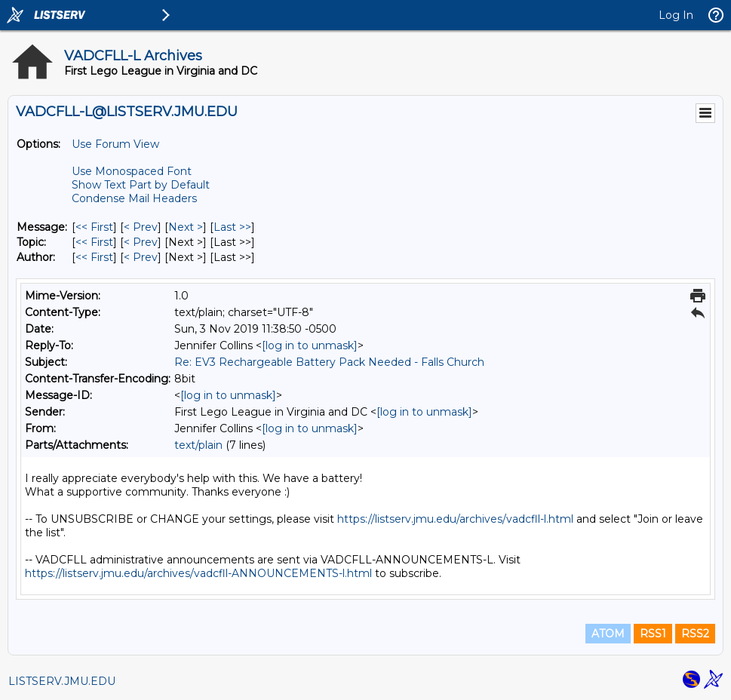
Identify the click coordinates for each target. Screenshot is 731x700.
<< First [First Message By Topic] (94, 242)
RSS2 (695, 634)
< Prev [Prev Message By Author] (141, 257)
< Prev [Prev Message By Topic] (141, 242)
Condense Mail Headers (134, 198)
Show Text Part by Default (141, 185)
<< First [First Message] (94, 227)
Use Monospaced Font (132, 171)
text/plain (198, 445)
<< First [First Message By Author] (94, 257)
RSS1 (653, 634)
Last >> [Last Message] (232, 227)
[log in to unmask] (310, 345)
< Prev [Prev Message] (141, 227)
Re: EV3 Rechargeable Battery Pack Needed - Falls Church (329, 362)
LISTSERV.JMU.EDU (62, 681)
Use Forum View (115, 144)
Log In (676, 15)
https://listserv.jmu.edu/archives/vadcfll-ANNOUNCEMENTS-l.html (198, 573)
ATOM (608, 634)
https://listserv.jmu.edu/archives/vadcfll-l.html (455, 519)
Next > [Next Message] (186, 227)
